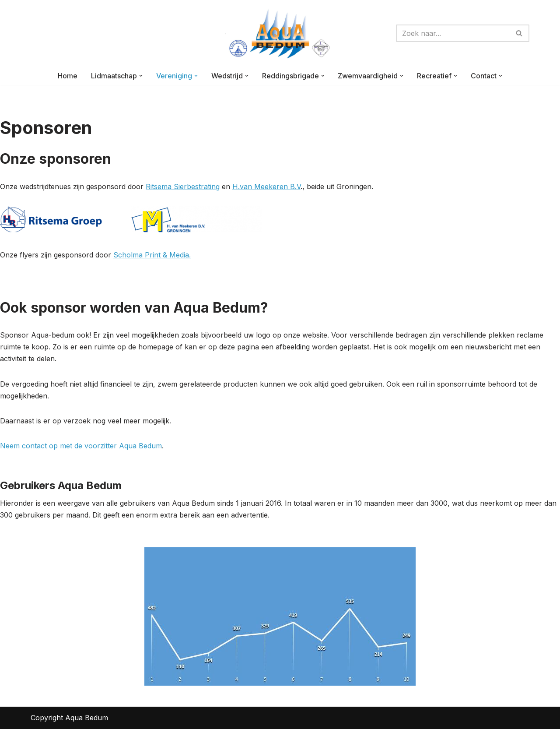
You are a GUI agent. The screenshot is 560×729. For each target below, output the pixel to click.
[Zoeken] (453, 33)
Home (68, 76)
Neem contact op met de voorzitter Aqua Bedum (81, 446)
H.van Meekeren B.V (266, 187)
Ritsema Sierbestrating (183, 187)
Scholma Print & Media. (152, 255)
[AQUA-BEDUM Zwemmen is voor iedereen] (280, 33)
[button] (141, 76)
